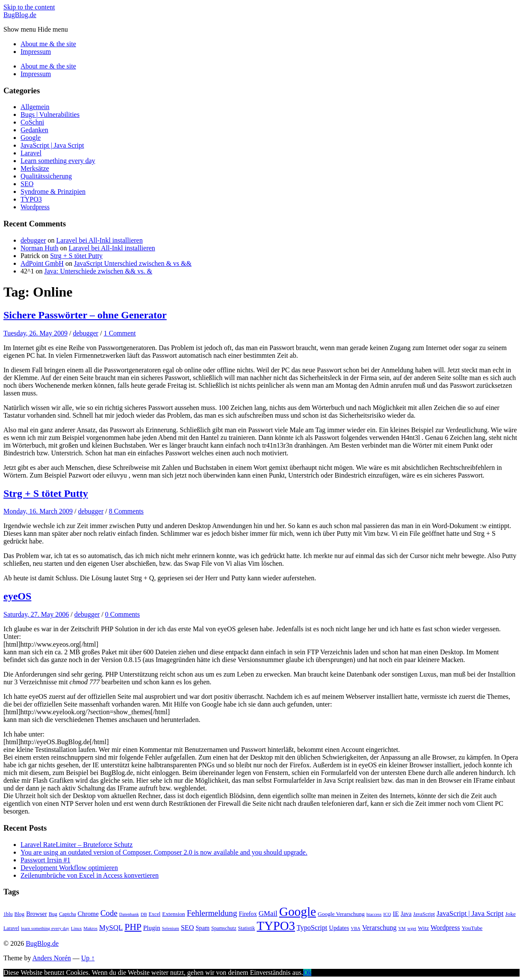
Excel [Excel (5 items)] (155, 914)
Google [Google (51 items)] (298, 912)
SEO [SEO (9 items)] (188, 928)
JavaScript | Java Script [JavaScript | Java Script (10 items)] (470, 913)
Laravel (31, 153)
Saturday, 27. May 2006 (36, 614)
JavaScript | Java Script (52, 145)
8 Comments (126, 511)
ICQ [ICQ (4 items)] (387, 914)
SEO (27, 184)
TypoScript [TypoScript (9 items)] (312, 928)
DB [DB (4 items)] (144, 914)
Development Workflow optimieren (69, 868)
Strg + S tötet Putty (76, 256)
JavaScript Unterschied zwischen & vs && (133, 263)
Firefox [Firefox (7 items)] (248, 914)
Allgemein (35, 107)
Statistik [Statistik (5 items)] (247, 928)
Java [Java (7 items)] (406, 914)
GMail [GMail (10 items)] (268, 913)
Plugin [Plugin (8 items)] (152, 928)
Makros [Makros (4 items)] (90, 928)
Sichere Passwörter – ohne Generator (85, 315)
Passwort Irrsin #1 (45, 860)
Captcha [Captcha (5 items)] (68, 914)
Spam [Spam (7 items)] (202, 928)
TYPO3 (31, 199)
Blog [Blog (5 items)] (20, 914)
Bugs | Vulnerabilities (50, 114)
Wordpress (35, 207)
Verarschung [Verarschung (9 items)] (380, 928)
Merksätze (35, 168)
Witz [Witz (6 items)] (423, 928)
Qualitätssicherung (46, 176)
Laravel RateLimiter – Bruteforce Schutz (77, 845)
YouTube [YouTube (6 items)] (472, 928)
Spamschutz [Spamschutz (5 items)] (224, 928)
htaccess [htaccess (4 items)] (374, 914)
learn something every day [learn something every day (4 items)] (45, 928)
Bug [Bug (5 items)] (53, 914)
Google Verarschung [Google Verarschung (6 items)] (341, 914)
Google (31, 138)
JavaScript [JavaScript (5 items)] (424, 914)
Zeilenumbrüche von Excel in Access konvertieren (90, 875)
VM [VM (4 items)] (402, 928)
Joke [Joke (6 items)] (510, 914)
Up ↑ (88, 958)
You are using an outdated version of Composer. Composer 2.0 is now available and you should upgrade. (164, 852)
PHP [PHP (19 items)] (133, 927)
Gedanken (34, 130)
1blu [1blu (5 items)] (8, 914)
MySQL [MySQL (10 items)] (111, 928)
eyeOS (17, 596)
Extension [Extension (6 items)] (174, 914)
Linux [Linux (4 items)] (76, 928)
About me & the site (48, 44)
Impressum (36, 52)
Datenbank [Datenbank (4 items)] (129, 914)
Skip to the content (29, 7)
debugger (33, 240)
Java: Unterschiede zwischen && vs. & (98, 271)
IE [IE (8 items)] (396, 913)
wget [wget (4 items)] (412, 928)
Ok (307, 973)
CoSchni (32, 122)
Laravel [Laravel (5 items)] (11, 928)
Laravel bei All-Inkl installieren (100, 240)
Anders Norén (52, 958)
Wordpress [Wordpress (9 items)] (445, 928)
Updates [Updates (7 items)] (339, 928)
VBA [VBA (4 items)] (356, 928)
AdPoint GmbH (42, 263)
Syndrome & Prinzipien (53, 192)
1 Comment (120, 333)
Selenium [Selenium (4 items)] (171, 928)
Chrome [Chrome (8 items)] (88, 913)
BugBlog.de (20, 15)
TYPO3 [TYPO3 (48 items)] (276, 926)
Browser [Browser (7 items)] (37, 914)
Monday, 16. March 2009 (38, 511)
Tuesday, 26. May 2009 (35, 333)
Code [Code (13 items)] (109, 913)
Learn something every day (58, 161)
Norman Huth (39, 248)
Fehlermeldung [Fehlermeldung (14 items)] (212, 913)
